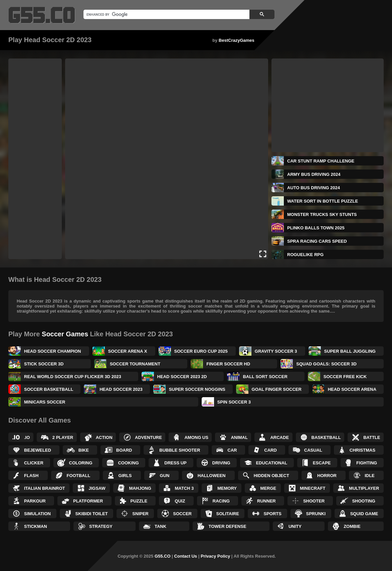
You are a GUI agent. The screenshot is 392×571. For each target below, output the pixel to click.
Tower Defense (227, 526)
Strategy (101, 526)
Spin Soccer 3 (234, 402)
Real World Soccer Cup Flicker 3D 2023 (73, 377)
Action (104, 437)
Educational (271, 463)
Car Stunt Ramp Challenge (321, 161)
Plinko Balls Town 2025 (316, 228)
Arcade (279, 437)
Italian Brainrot (45, 488)
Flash (31, 476)
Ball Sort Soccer (265, 377)
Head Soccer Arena (352, 389)
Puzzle (139, 501)
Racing (221, 501)
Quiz (180, 501)
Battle (372, 437)
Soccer (182, 514)
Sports (272, 514)
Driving (221, 463)
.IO (27, 437)
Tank (160, 526)
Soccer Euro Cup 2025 (201, 351)
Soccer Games (65, 334)
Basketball (326, 437)
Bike (84, 450)
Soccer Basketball (49, 389)
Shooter (314, 501)
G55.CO (163, 556)
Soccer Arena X (128, 351)
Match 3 (184, 488)
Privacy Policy (215, 556)
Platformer (88, 501)
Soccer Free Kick (345, 377)
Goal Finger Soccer (277, 389)
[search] (166, 14)
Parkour (35, 501)
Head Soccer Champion (52, 351)
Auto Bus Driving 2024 (314, 188)
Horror (327, 476)
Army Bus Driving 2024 (314, 174)
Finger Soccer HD (228, 364)
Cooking (128, 463)
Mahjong (140, 488)
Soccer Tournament (135, 364)
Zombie (352, 526)
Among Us (196, 437)
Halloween (212, 476)
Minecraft (313, 488)
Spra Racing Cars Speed (317, 241)
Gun (165, 476)
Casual (313, 450)
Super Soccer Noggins (197, 389)
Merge (268, 488)
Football (79, 476)
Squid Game (364, 514)
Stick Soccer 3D (44, 364)
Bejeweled (38, 450)
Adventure (148, 437)
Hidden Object (271, 476)
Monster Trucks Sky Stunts (322, 214)
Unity (295, 526)
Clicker (34, 463)
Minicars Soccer (45, 402)
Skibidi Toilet (92, 514)
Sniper (140, 514)
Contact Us (185, 556)
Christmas (362, 450)
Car (232, 450)
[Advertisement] (35, 159)
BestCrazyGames (237, 40)
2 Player (63, 437)
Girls (125, 476)
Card (270, 450)
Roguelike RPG (305, 255)
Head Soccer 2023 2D (182, 377)
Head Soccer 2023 (121, 389)
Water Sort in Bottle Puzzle (323, 201)
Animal (239, 437)
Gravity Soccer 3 (276, 351)
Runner (266, 501)
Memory (227, 488)
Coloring (81, 463)
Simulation (37, 514)
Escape (322, 463)
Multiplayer (364, 488)
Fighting (367, 463)
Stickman (36, 526)
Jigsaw (97, 488)
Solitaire (228, 514)
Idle (370, 476)
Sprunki (316, 514)
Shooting (363, 501)
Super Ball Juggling (350, 351)
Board (124, 450)
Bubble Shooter (180, 450)
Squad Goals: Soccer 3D (326, 364)
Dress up (175, 463)
